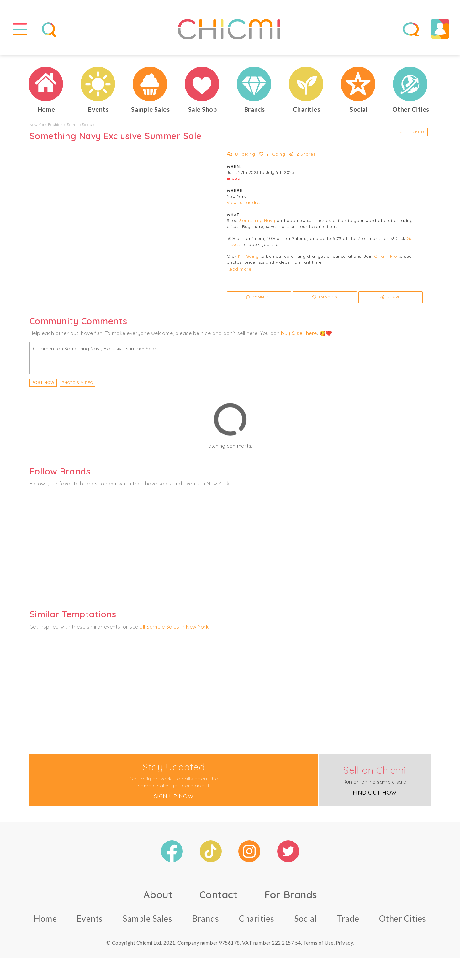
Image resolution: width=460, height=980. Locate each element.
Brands (206, 918)
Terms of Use (318, 943)
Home (45, 918)
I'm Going (249, 257)
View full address (245, 203)
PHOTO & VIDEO (77, 383)
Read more (239, 269)
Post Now (43, 383)
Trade (348, 918)
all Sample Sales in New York (174, 627)
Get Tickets (413, 132)
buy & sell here (299, 333)
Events (90, 918)
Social (306, 918)
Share (391, 297)
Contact (219, 894)
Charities (257, 918)
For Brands (291, 894)
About (158, 894)
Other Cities (403, 918)
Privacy (344, 943)
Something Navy (257, 221)
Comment (259, 297)
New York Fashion (46, 124)
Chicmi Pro (386, 257)
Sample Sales (79, 124)
